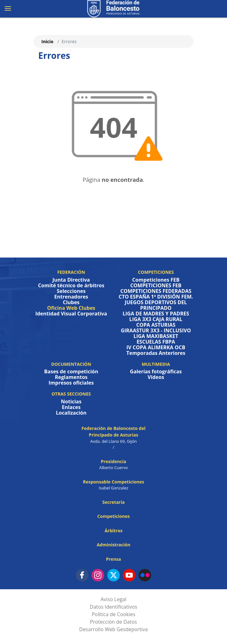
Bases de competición (71, 371)
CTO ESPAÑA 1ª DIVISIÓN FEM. (156, 297)
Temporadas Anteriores (156, 353)
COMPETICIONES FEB (156, 285)
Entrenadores (71, 297)
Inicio (47, 41)
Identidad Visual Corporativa (71, 314)
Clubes (71, 302)
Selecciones (71, 291)
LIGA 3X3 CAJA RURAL (156, 319)
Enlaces (71, 407)
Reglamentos (71, 377)
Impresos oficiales (71, 383)
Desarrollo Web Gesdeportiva (114, 629)
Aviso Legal (114, 599)
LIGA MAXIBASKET (156, 336)
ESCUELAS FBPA (156, 342)
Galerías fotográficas (156, 371)
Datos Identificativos (113, 607)
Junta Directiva (71, 280)
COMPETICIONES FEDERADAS (156, 291)
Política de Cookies (113, 614)
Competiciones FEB (156, 280)
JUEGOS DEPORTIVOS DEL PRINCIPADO (156, 305)
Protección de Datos (113, 622)
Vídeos (156, 377)
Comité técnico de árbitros (71, 285)
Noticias (71, 401)
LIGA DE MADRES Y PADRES (156, 314)
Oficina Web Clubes (71, 308)
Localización (71, 413)
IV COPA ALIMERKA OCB (156, 347)
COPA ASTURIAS (156, 325)
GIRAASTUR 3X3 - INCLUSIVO (156, 330)
